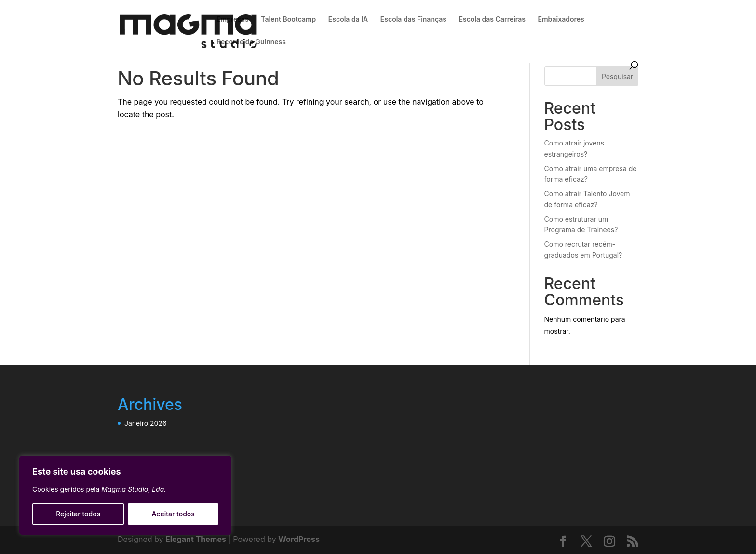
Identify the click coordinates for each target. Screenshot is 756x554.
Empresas (233, 20)
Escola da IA (348, 20)
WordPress (299, 539)
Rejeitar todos (78, 514)
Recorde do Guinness (251, 42)
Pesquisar (617, 76)
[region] (125, 495)
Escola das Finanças (413, 20)
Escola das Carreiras (492, 20)
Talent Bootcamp (288, 20)
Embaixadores (561, 20)
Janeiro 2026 (146, 423)
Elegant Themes (196, 539)
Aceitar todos (173, 514)
